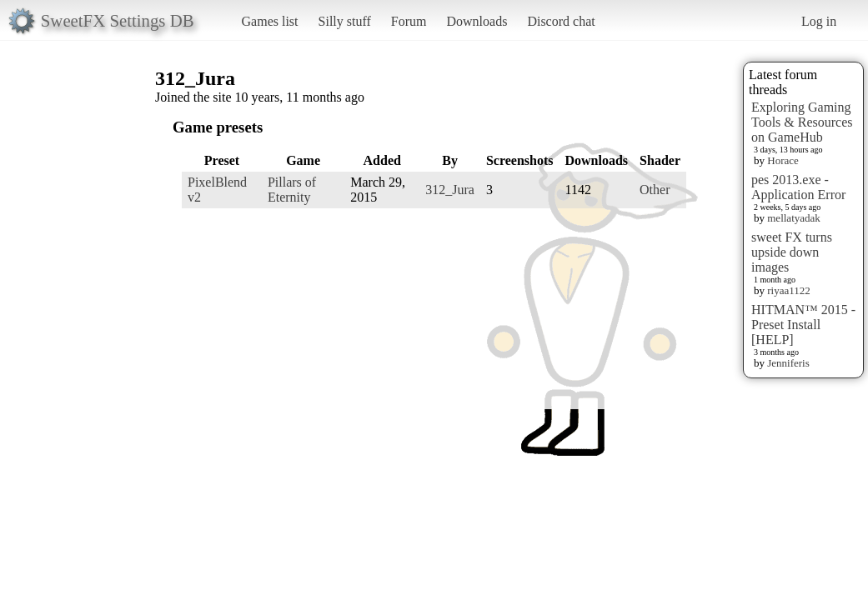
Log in (819, 21)
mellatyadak (794, 218)
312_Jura (450, 190)
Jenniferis (788, 363)
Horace (783, 160)
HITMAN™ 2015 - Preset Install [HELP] (803, 325)
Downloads (477, 21)
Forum (409, 21)
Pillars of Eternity (292, 190)
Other (655, 190)
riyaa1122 (789, 290)
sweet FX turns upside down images (792, 252)
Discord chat (561, 21)
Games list (270, 21)
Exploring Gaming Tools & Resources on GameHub (802, 122)
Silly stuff (345, 21)
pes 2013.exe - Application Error (798, 187)
